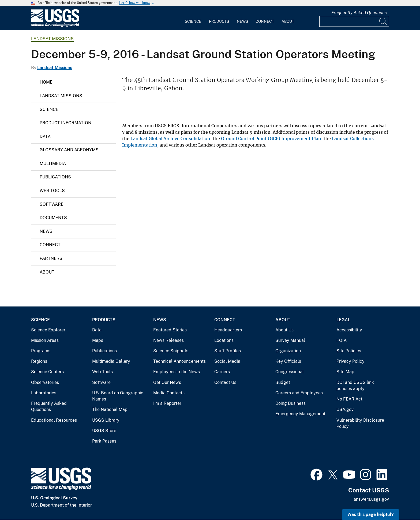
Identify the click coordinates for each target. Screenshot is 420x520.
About (288, 21)
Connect (265, 21)
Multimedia (53, 164)
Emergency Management (300, 414)
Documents (53, 218)
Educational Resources (54, 420)
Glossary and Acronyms (69, 150)
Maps (98, 340)
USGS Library (106, 420)
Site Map (345, 372)
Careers (222, 372)
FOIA (342, 340)
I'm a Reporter (167, 403)
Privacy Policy (350, 361)
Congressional (290, 372)
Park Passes (104, 441)
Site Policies (349, 351)
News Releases (168, 340)
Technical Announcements (179, 361)
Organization (288, 351)
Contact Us (225, 382)
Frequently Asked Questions (359, 13)
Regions (39, 361)
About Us (284, 330)
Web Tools (52, 191)
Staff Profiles (228, 351)
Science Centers (47, 372)
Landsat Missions (52, 39)
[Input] (354, 21)
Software (52, 204)
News (242, 21)
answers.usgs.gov (371, 499)
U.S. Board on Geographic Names (118, 396)
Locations (224, 340)
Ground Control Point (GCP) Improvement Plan (271, 139)
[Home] (55, 26)
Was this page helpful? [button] (371, 515)
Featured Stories (170, 330)
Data (45, 136)
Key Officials (288, 361)
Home (46, 82)
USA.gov (345, 409)
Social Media (227, 361)
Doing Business (290, 403)
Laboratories (44, 393)
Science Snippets (171, 351)
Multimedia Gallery (111, 361)
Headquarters (228, 330)
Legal (343, 320)
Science (193, 21)
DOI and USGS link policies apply (355, 386)
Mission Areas (45, 340)
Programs (41, 351)
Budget (283, 382)
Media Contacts (169, 393)
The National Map (110, 409)
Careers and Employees (299, 393)
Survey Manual (290, 340)
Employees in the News (177, 372)
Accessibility (349, 330)
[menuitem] (193, 18)
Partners (51, 258)
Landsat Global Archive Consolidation (170, 139)
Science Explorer (48, 330)
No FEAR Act (349, 399)
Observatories (45, 382)
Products (219, 21)
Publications (55, 177)
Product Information (65, 123)
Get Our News (167, 382)
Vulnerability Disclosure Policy (360, 423)
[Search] (384, 21)
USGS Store (104, 431)
